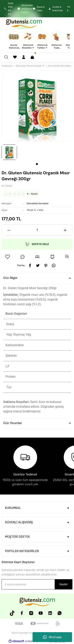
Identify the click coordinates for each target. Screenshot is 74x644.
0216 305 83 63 (9, 9)
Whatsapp (52, 637)
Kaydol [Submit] (64, 584)
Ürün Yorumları (13, 423)
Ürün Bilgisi (10, 278)
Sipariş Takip (39, 9)
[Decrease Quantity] (9, 230)
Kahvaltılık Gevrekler (38, 204)
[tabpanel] (9, 152)
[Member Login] (24, 57)
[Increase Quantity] (65, 230)
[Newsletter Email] (37, 584)
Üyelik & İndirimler (56, 9)
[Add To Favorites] (7, 257)
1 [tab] (37, 164)
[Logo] (24, 23)
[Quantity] (37, 230)
